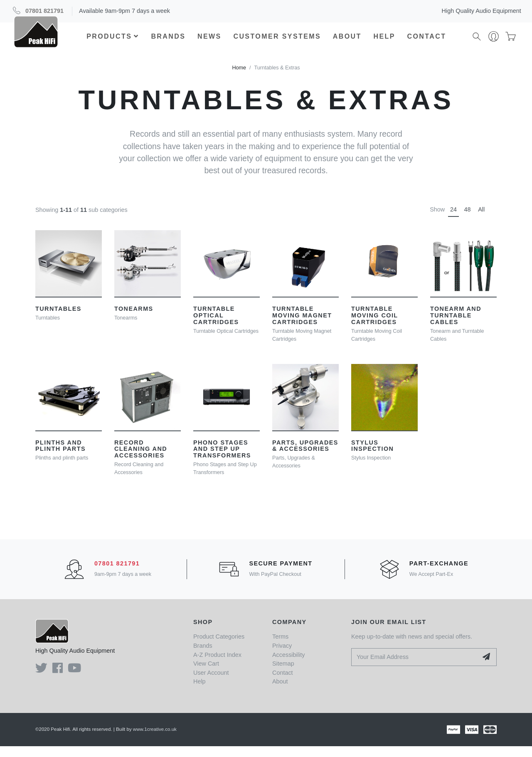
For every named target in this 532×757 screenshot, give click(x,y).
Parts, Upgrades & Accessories (305, 456)
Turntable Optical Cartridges (216, 326)
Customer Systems (277, 42)
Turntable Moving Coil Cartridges (374, 326)
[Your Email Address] (415, 668)
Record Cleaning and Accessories (141, 460)
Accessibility (288, 665)
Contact (427, 42)
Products (113, 42)
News (210, 42)
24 (453, 220)
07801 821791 (44, 11)
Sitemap (283, 674)
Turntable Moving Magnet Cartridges (302, 326)
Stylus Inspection (372, 456)
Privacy (282, 656)
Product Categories (219, 647)
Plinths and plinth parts (60, 456)
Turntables (58, 320)
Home (239, 79)
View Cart (206, 674)
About (348, 42)
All (481, 220)
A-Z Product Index (217, 665)
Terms (280, 647)
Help (384, 42)
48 (468, 220)
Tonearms (134, 320)
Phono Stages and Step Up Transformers (222, 460)
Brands (169, 42)
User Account (211, 683)
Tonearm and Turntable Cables (456, 326)
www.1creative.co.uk (155, 740)
